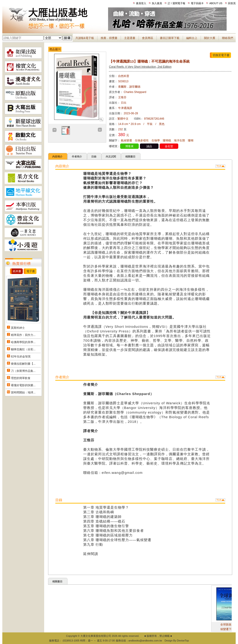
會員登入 (141, 3)
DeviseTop (183, 641)
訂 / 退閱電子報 (177, 3)
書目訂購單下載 (170, 38)
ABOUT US (216, 3)
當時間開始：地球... (23, 392)
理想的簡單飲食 (21, 378)
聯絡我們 (228, 38)
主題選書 (130, 38)
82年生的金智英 (21, 357)
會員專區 (148, 38)
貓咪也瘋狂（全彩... (23, 349)
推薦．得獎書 (109, 38)
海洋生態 (179, 140)
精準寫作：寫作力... (23, 335)
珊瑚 (191, 140)
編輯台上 (192, 38)
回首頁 (232, 3)
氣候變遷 (126, 140)
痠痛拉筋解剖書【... (23, 364)
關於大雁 (210, 38)
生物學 (156, 140)
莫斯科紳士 (18, 328)
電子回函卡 (197, 3)
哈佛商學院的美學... (23, 342)
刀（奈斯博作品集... (23, 371)
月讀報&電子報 (85, 38)
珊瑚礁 (167, 140)
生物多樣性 (142, 140)
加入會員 (157, 3)
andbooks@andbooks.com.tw (145, 641)
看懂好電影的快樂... (23, 385)
